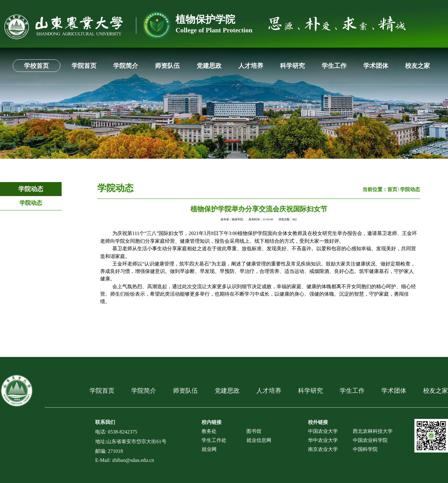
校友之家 (418, 66)
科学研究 (292, 66)
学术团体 (376, 66)
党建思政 (209, 66)
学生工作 (334, 66)
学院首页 (84, 66)
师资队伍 (167, 66)
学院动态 (31, 189)
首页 (392, 190)
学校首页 (36, 66)
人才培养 (251, 66)
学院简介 (126, 66)
